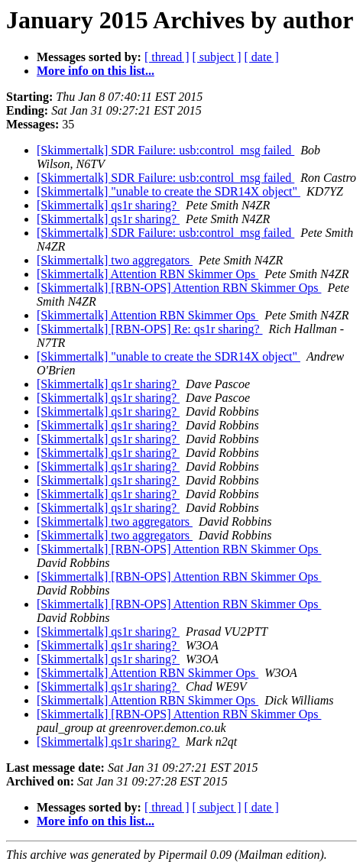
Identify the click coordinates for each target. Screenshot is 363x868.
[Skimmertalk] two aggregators (115, 260)
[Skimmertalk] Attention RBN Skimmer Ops (147, 274)
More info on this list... (96, 71)
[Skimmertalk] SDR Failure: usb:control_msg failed (165, 150)
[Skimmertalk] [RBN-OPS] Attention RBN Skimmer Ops (179, 288)
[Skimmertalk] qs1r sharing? (108, 205)
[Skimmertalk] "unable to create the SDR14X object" (169, 191)
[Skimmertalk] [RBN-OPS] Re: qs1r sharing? (150, 329)
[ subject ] (217, 57)
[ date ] (262, 57)
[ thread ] (167, 57)
